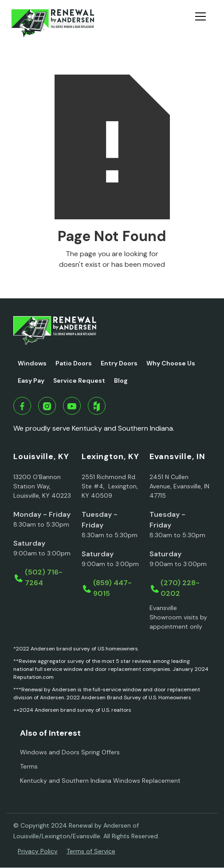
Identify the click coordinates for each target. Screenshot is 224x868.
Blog (121, 380)
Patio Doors (74, 363)
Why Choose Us (171, 363)
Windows (32, 363)
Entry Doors (119, 363)
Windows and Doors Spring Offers (70, 752)
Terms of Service (91, 851)
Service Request (79, 380)
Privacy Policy (38, 851)
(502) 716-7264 (44, 577)
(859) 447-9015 (112, 588)
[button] (204, 23)
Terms (29, 766)
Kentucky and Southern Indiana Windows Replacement (100, 781)
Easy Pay (31, 380)
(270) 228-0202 (180, 588)
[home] (53, 23)
